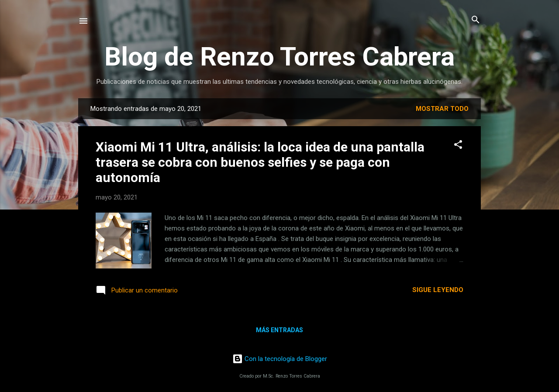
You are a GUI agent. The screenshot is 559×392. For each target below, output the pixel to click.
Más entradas (279, 330)
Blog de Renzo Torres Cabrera (279, 57)
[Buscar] (476, 20)
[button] (458, 145)
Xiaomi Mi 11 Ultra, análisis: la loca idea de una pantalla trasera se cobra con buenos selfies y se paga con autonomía (260, 162)
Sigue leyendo (438, 290)
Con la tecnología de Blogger (280, 359)
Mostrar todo (442, 109)
